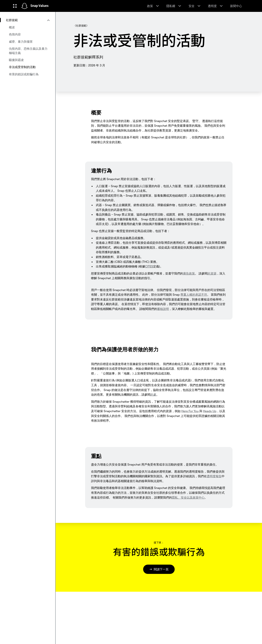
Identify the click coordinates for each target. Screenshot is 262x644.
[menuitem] (28, 20)
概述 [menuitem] (12, 27)
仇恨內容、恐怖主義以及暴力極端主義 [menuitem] (28, 51)
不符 (194, 295)
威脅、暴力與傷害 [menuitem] (21, 42)
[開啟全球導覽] (15, 6)
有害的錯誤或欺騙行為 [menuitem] (24, 74)
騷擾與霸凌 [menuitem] (16, 60)
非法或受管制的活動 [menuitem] (22, 67)
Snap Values (39, 6)
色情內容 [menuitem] (15, 34)
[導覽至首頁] (24, 6)
